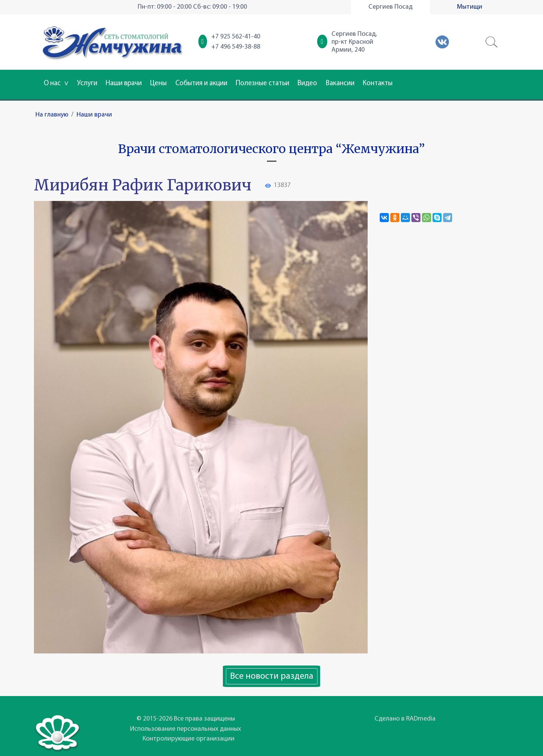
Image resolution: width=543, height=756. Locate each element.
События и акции (201, 84)
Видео (307, 84)
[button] (492, 42)
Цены (158, 84)
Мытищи (470, 7)
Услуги (87, 84)
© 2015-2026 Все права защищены (186, 719)
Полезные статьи (262, 84)
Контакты (378, 84)
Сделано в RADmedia (405, 719)
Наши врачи (124, 84)
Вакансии (340, 84)
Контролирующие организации (189, 739)
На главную (52, 115)
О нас (56, 84)
